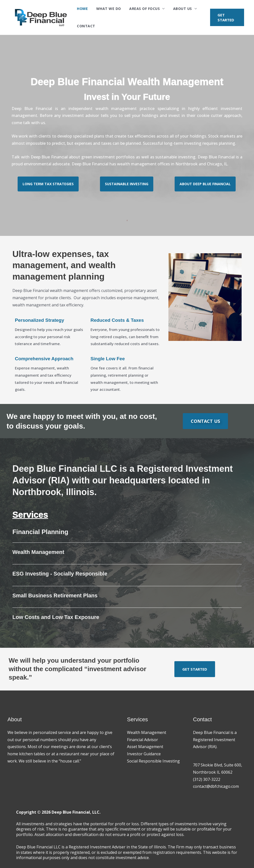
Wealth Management (39, 552)
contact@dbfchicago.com (216, 786)
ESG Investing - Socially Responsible (61, 574)
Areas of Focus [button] (139, 9)
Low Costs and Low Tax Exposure (56, 617)
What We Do (105, 9)
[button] (226, 17)
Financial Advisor (143, 740)
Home (82, 9)
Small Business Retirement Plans (56, 596)
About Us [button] (175, 9)
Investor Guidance (144, 754)
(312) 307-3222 (207, 779)
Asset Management (145, 747)
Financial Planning (41, 532)
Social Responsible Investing (153, 761)
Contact (85, 26)
